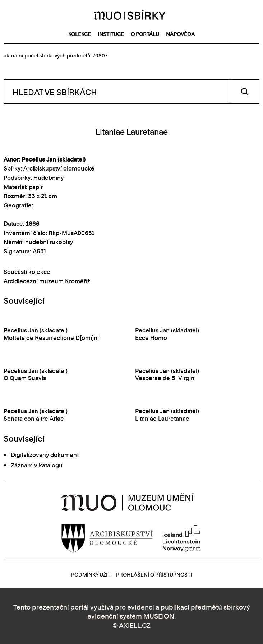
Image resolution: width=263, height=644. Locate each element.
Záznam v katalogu (37, 465)
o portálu (145, 34)
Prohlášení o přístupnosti (154, 574)
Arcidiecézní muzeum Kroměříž (47, 281)
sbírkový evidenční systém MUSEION (169, 611)
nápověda (180, 34)
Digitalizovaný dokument (45, 454)
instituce (111, 34)
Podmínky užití (91, 574)
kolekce (80, 34)
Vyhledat (244, 92)
